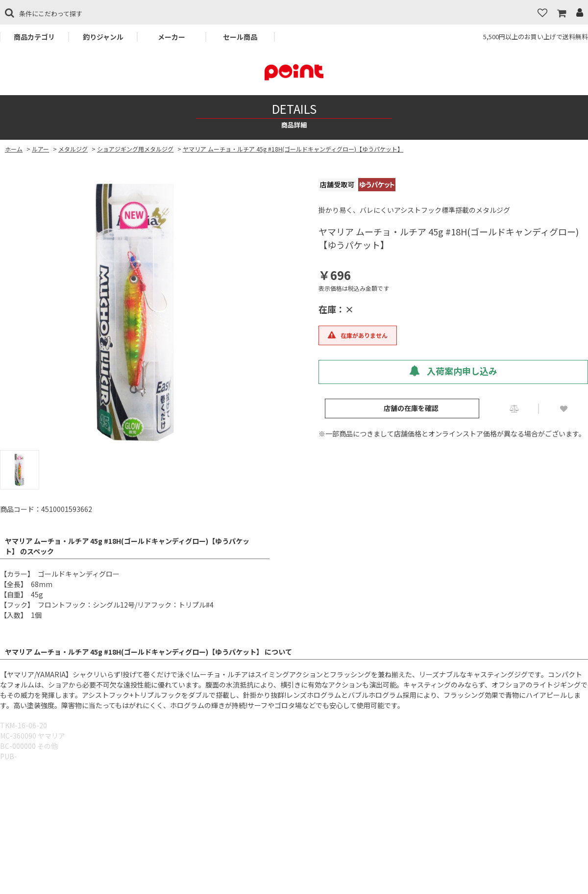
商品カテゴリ (34, 37)
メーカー (171, 37)
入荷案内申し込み (453, 371)
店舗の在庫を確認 (411, 408)
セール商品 (240, 37)
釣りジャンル (103, 37)
